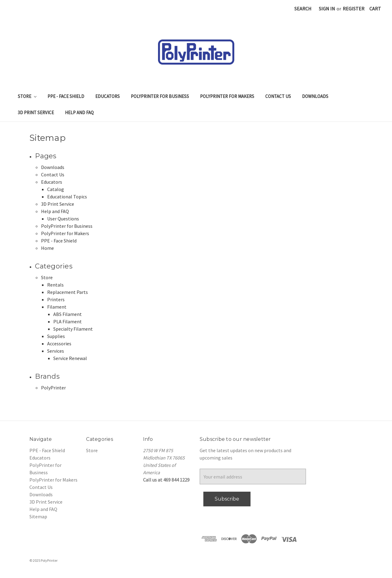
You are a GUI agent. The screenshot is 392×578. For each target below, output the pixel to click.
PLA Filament (68, 321)
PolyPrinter (53, 388)
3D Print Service (36, 113)
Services (56, 351)
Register (354, 9)
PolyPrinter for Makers (227, 96)
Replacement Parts (68, 292)
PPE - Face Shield (66, 96)
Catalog (56, 189)
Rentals (55, 285)
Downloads (315, 96)
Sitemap (38, 516)
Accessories (59, 343)
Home (47, 248)
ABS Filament (68, 314)
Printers (56, 299)
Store (27, 96)
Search (303, 9)
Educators (107, 96)
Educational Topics (67, 197)
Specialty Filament (73, 329)
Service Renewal (70, 358)
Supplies (56, 336)
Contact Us (278, 96)
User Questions (63, 219)
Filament (57, 307)
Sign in (327, 9)
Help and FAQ (79, 113)
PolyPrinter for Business (160, 96)
